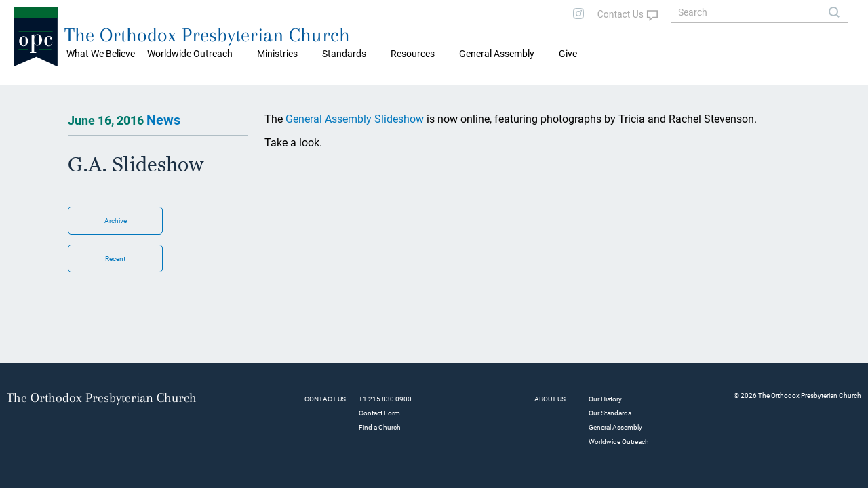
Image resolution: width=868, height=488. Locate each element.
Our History (605, 399)
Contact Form (379, 413)
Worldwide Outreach (619, 442)
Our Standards (610, 413)
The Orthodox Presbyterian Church (207, 35)
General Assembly (497, 54)
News (163, 120)
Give (568, 54)
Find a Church (380, 427)
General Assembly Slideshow (356, 119)
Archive (116, 221)
